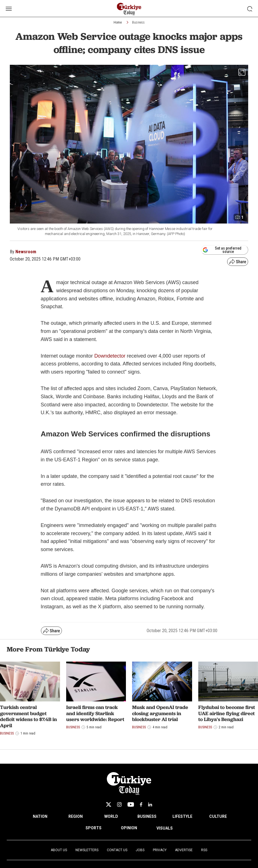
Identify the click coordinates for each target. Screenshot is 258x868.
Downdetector (110, 356)
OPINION (129, 828)
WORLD (111, 816)
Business (138, 22)
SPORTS (94, 828)
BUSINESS (147, 816)
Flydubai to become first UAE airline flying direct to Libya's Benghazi (227, 713)
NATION (40, 816)
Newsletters (87, 850)
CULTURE (218, 816)
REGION (76, 816)
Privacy (160, 850)
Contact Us (117, 850)
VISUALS (165, 828)
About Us (59, 850)
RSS (204, 850)
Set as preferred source (222, 250)
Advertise (184, 850)
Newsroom (26, 252)
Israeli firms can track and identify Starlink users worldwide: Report (95, 713)
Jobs (140, 850)
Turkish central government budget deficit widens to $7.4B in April (28, 716)
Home (118, 22)
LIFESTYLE (182, 816)
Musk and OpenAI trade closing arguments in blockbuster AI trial (160, 713)
